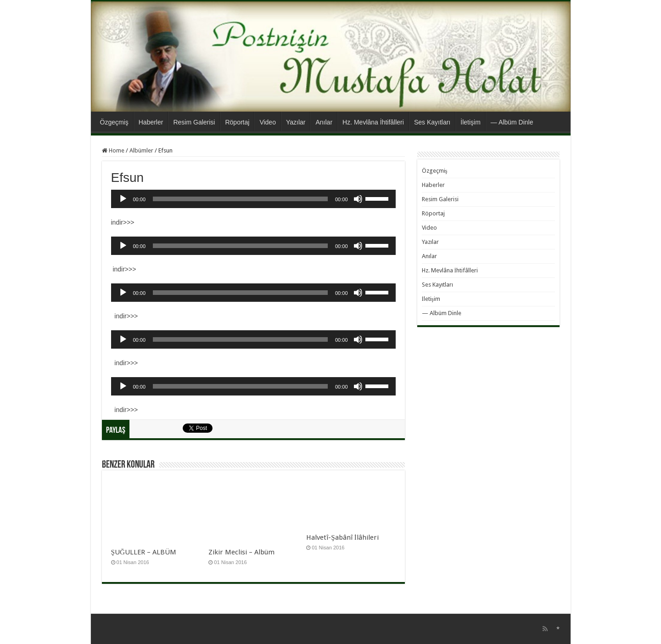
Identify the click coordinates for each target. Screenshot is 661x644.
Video (268, 122)
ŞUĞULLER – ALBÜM (144, 552)
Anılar (324, 122)
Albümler (141, 150)
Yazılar (296, 122)
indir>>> (123, 222)
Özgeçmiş (114, 122)
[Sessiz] (358, 199)
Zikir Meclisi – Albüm (241, 552)
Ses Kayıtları (432, 122)
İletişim (471, 122)
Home (113, 150)
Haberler (151, 122)
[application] (253, 199)
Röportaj (237, 122)
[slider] (240, 199)
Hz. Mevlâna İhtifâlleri (373, 122)
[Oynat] (123, 199)
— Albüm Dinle (512, 122)
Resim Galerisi (194, 122)
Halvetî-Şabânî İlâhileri (342, 537)
